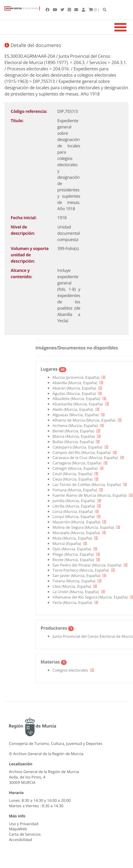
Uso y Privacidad (24, 824)
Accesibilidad (21, 840)
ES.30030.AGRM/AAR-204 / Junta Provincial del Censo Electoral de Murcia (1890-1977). (57, 59)
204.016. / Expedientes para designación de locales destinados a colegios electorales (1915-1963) (60, 75)
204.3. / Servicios (90, 63)
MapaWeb (18, 829)
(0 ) (94, 10)
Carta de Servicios (25, 834)
